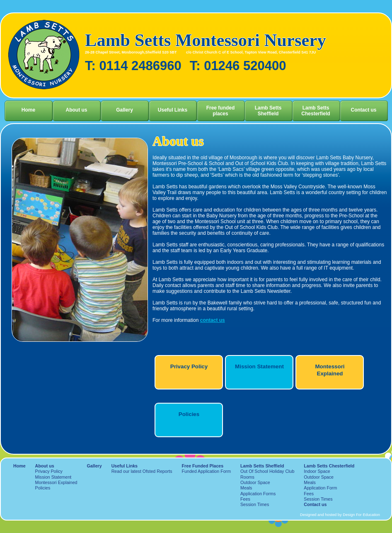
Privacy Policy (189, 366)
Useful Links (173, 110)
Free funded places (221, 111)
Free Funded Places (203, 466)
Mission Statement (259, 366)
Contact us (363, 110)
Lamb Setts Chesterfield (316, 111)
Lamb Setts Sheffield (268, 111)
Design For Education (361, 515)
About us (77, 110)
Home (28, 110)
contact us (213, 320)
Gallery (125, 110)
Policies (189, 414)
